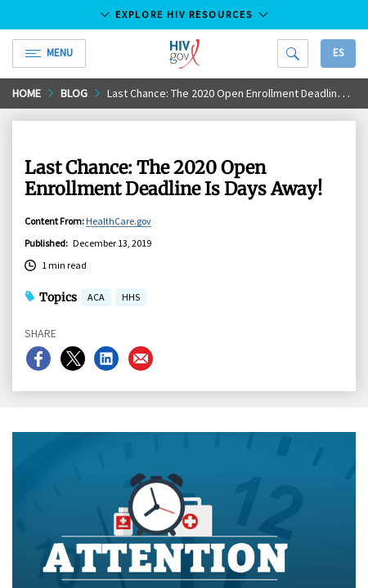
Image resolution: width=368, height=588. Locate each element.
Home (27, 93)
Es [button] (338, 53)
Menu (49, 53)
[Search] (293, 53)
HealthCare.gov (119, 221)
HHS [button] (131, 298)
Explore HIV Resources (184, 14)
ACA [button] (96, 298)
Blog (74, 93)
